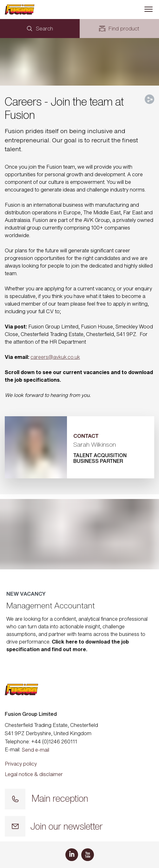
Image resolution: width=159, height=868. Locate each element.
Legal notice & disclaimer (34, 774)
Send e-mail (36, 750)
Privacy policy (21, 764)
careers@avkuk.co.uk (55, 357)
